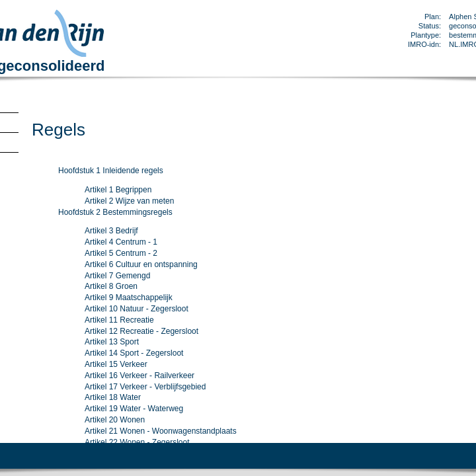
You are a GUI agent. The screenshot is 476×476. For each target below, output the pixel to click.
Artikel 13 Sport (112, 342)
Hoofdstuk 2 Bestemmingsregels (115, 212)
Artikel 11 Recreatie (119, 320)
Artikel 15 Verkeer (116, 364)
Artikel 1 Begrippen (118, 190)
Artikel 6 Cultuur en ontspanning (141, 264)
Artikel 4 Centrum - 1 (121, 242)
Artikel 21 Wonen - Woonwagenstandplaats (161, 431)
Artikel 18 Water (113, 397)
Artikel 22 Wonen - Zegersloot (137, 442)
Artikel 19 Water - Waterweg (134, 409)
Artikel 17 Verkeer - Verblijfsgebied (145, 387)
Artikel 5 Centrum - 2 (121, 253)
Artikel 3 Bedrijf (111, 231)
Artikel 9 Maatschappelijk (129, 297)
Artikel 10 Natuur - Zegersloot (137, 309)
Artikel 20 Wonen (115, 420)
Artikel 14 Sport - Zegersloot (134, 353)
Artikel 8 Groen (111, 286)
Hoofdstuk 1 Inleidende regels (111, 171)
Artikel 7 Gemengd (117, 276)
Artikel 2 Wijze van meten (129, 201)
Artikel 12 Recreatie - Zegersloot (141, 331)
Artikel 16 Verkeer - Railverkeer (139, 376)
